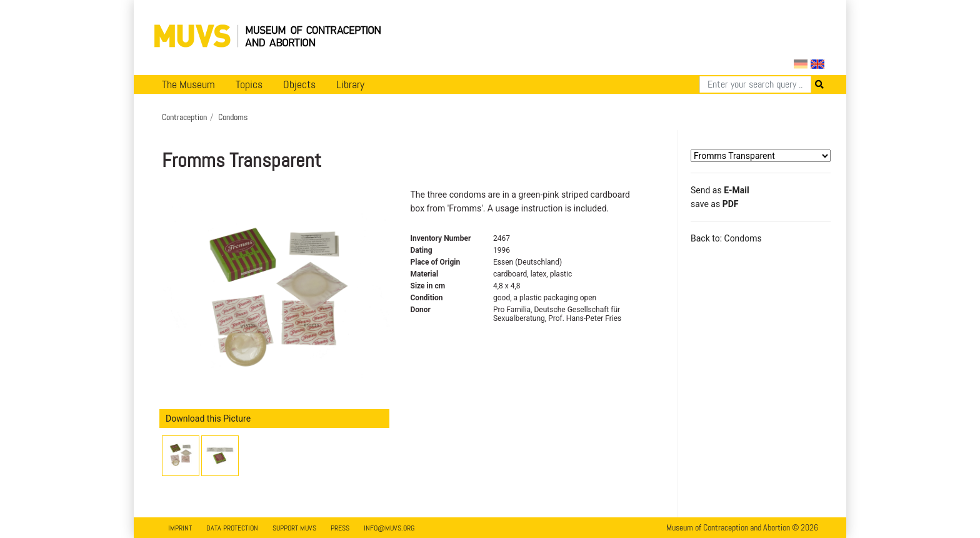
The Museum (188, 84)
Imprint (180, 528)
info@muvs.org (389, 528)
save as (714, 204)
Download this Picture (208, 419)
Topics (249, 84)
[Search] (755, 84)
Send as (720, 190)
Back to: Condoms (726, 238)
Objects (299, 84)
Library (350, 84)
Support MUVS (294, 528)
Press (340, 528)
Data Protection (232, 528)
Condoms (233, 117)
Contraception (184, 117)
